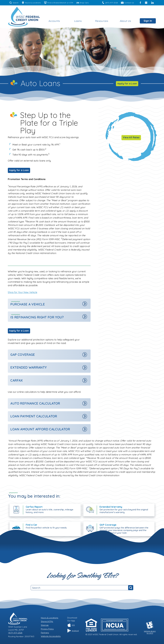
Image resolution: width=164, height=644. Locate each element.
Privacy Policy (47, 629)
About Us (125, 21)
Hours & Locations (31, 3)
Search (14, 3)
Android (73, 631)
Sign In (148, 21)
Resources (102, 21)
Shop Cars (82, 3)
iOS (71, 625)
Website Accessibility (51, 636)
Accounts (54, 21)
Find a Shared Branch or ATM (59, 3)
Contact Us (127, 3)
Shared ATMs (47, 621)
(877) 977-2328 (110, 3)
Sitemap (45, 625)
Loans (78, 21)
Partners (45, 633)
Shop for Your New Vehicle (22, 292)
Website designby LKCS (150, 628)
